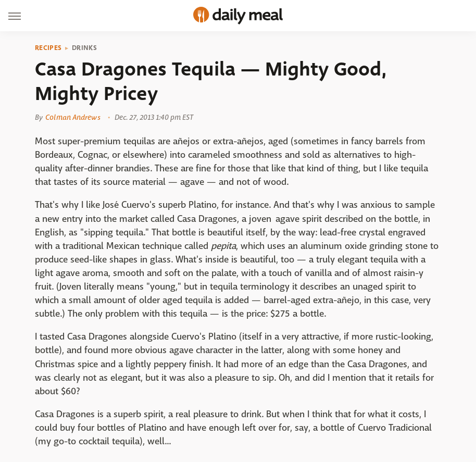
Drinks (84, 48)
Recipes (48, 48)
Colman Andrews (73, 117)
